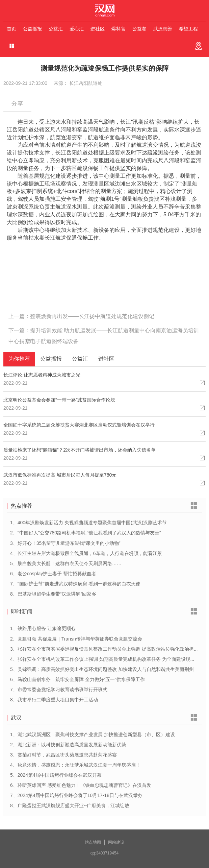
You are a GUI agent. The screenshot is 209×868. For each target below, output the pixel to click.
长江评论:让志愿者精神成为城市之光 (42, 375)
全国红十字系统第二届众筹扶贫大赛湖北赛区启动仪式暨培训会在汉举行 (79, 425)
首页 (11, 29)
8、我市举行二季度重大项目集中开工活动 (54, 700)
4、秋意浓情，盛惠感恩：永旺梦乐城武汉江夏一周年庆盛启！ (75, 765)
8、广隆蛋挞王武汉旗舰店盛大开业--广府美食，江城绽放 (70, 805)
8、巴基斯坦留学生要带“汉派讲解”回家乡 (53, 594)
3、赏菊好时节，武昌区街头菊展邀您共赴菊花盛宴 (63, 755)
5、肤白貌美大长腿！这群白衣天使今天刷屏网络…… (66, 563)
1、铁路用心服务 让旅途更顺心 (43, 628)
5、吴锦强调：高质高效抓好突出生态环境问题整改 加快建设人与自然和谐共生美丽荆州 (102, 669)
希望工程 (188, 29)
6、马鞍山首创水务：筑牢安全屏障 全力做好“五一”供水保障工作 (77, 679)
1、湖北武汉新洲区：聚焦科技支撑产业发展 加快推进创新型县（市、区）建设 (93, 734)
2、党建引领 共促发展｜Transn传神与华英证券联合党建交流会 (76, 639)
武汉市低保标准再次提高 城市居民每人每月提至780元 (60, 475)
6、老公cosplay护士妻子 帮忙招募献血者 (53, 574)
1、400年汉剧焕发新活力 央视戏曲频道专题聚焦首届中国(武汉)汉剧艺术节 (88, 523)
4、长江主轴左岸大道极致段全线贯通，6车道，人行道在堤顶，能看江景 (86, 553)
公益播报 (32, 29)
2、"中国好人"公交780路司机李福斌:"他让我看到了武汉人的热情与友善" (86, 533)
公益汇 (56, 29)
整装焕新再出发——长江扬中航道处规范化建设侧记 (92, 316)
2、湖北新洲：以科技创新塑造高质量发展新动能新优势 (68, 745)
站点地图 (93, 842)
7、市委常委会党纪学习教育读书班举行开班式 (59, 690)
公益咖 (139, 29)
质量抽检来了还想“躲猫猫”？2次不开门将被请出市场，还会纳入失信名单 (80, 450)
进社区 (98, 29)
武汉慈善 (163, 29)
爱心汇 (77, 29)
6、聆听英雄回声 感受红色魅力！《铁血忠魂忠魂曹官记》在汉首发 (81, 785)
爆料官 (119, 29)
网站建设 (116, 842)
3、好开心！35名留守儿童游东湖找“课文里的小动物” (65, 543)
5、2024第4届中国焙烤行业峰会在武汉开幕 (56, 775)
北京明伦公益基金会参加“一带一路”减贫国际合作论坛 (59, 400)
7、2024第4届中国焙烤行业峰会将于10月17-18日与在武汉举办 (76, 795)
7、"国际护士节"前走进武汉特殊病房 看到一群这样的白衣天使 (75, 584)
